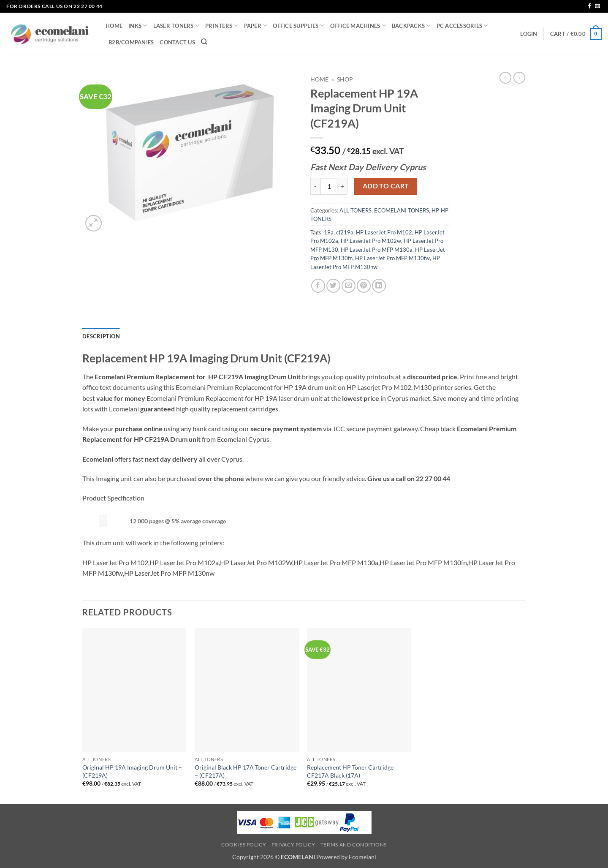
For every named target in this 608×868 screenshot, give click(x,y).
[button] (529, 34)
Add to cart (386, 186)
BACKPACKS (411, 26)
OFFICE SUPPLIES (298, 26)
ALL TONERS (356, 210)
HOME (114, 26)
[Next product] (505, 78)
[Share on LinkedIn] (379, 286)
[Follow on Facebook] (589, 6)
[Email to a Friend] (349, 286)
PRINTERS (222, 26)
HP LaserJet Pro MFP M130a (377, 250)
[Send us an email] (597, 6)
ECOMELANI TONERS (402, 210)
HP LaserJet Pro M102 (384, 232)
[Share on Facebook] (318, 286)
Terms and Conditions (354, 845)
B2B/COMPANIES (131, 42)
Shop (345, 79)
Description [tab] (101, 336)
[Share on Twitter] (333, 286)
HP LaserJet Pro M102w (371, 241)
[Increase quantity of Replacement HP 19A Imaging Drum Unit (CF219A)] (342, 186)
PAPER (256, 26)
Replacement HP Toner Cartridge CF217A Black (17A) (350, 771)
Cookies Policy (244, 845)
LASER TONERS (176, 26)
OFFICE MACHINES (358, 26)
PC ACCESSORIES (462, 26)
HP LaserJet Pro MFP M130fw (392, 258)
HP (435, 210)
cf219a (345, 232)
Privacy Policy (293, 845)
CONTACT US (177, 42)
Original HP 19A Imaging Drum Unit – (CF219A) (132, 771)
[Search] (204, 42)
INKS (138, 26)
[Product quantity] (329, 186)
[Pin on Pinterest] (364, 286)
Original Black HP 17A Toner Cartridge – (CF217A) (246, 771)
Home (319, 79)
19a (329, 232)
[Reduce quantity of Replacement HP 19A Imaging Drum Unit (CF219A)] (315, 186)
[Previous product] (519, 78)
